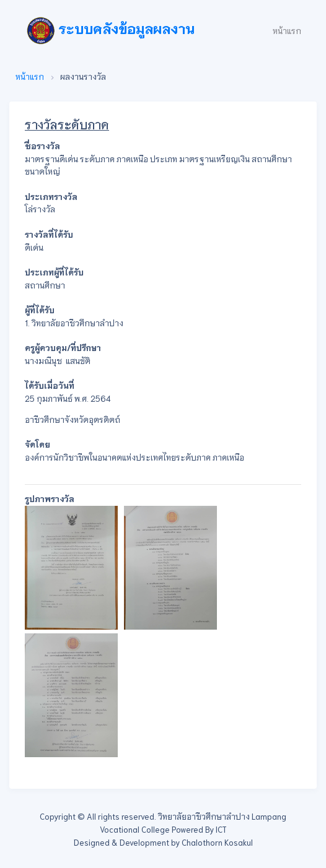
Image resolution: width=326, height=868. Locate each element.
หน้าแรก (287, 31)
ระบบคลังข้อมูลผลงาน (111, 31)
